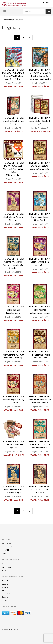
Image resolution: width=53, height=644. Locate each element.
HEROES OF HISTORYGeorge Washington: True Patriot (40, 262)
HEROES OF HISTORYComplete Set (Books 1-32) (40, 121)
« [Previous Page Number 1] (6, 38)
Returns (5, 587)
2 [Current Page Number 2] (18, 38)
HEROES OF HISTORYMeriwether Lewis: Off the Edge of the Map (13, 355)
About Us (5, 581)
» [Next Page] (31, 38)
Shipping (5, 584)
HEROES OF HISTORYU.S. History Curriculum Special (13, 444)
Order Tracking (7, 567)
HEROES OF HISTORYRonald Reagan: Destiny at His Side (13, 399)
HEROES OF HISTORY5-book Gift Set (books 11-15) (13, 121)
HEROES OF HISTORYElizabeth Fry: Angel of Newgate (13, 217)
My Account (6, 544)
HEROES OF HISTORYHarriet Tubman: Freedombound (13, 310)
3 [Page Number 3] (25, 37)
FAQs (4, 590)
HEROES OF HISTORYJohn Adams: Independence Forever (40, 310)
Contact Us (6, 564)
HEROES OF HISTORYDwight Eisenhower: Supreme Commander (40, 166)
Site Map (5, 600)
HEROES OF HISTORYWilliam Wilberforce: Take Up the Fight (13, 489)
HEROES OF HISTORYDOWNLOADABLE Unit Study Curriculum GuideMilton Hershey (13, 169)
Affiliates (5, 570)
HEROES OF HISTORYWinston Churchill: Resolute (40, 489)
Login (46, 2)
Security (5, 597)
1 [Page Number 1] (12, 37)
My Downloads (7, 547)
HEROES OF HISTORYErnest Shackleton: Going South (40, 217)
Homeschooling (8, 20)
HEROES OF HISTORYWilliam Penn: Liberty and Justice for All (40, 444)
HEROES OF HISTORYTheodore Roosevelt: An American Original (40, 399)
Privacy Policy (7, 594)
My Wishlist (6, 550)
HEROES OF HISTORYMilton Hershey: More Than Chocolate (40, 355)
